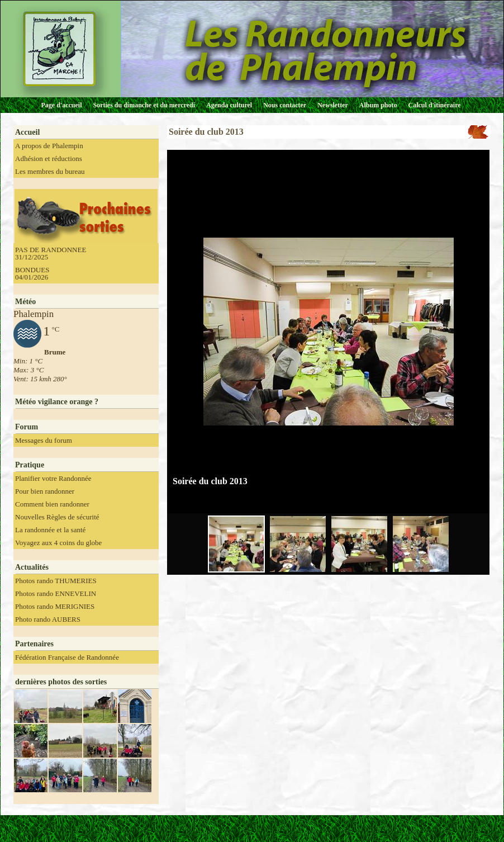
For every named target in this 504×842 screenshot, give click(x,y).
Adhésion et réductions (49, 159)
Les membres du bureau (50, 171)
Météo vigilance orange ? (57, 402)
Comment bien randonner (52, 504)
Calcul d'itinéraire (434, 105)
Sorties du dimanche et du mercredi (144, 105)
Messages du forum (44, 440)
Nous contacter (285, 105)
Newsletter (333, 105)
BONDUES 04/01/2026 (32, 273)
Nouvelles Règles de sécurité (57, 517)
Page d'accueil (62, 105)
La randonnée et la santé (50, 530)
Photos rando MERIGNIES (55, 606)
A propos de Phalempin (49, 146)
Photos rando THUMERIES (56, 581)
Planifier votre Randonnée (53, 478)
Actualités (32, 567)
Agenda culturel (229, 105)
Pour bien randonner (45, 491)
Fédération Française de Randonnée (67, 657)
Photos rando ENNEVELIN (56, 593)
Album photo (378, 105)
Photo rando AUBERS (48, 619)
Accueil (27, 132)
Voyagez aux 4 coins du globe (58, 543)
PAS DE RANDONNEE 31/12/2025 (51, 253)
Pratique (30, 465)
